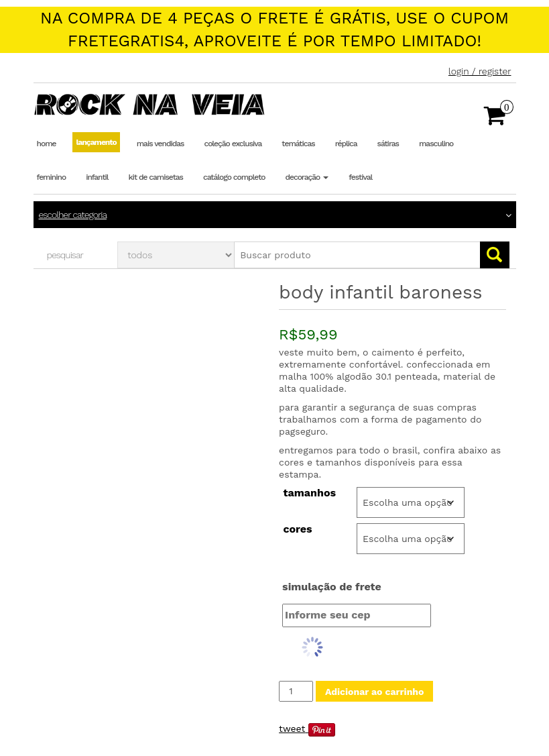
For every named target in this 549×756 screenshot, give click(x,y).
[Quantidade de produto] (296, 691)
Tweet (292, 728)
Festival (360, 177)
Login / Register (480, 71)
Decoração (307, 177)
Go (495, 255)
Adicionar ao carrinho (374, 692)
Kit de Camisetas (156, 177)
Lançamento (96, 142)
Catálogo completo (234, 177)
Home (47, 144)
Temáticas (298, 144)
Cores (297, 529)
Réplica (346, 144)
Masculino (436, 144)
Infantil (97, 177)
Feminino (52, 177)
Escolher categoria (73, 215)
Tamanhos (309, 493)
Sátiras (388, 144)
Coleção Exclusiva (233, 144)
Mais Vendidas (161, 144)
